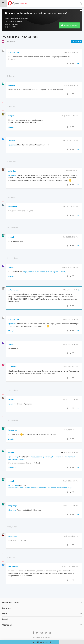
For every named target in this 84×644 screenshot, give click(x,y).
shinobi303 (13, 529)
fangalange (13, 423)
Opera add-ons (10, 35)
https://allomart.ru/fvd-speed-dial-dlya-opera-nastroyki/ (45, 265)
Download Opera (71, 19)
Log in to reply (77, 35)
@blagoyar (13, 169)
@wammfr (12, 503)
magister (12, 79)
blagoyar (12, 109)
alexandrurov (13, 560)
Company (7, 618)
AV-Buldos (12, 360)
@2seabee (13, 138)
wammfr (11, 230)
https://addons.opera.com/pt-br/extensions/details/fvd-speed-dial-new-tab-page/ (40, 481)
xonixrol (11, 261)
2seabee (12, 134)
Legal (5, 613)
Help (5, 607)
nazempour (13, 200)
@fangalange (14, 450)
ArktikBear (12, 164)
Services (7, 601)
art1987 (11, 393)
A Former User (14, 46)
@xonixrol (12, 317)
